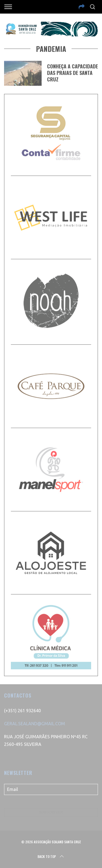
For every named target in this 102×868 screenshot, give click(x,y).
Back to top (51, 857)
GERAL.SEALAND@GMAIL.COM (35, 724)
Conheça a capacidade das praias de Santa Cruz (72, 73)
